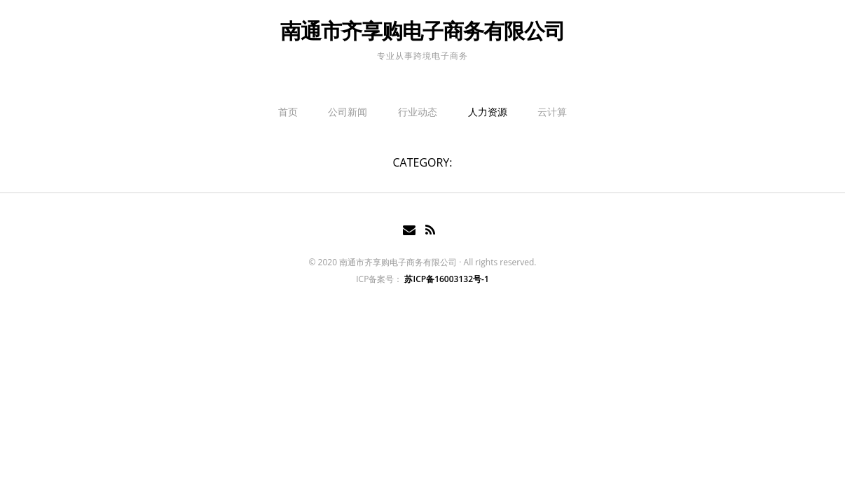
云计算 (552, 112)
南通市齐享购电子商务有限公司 (422, 30)
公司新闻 (348, 112)
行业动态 (418, 112)
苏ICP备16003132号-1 (446, 279)
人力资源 (488, 112)
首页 (288, 112)
